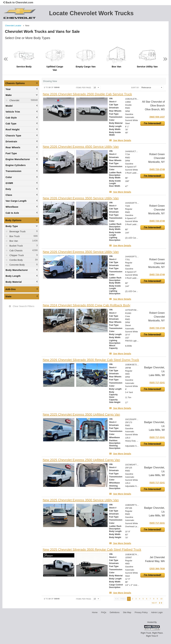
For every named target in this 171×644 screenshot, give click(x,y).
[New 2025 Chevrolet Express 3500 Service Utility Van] (81, 500)
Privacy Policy (141, 612)
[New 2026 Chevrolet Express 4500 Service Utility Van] (81, 147)
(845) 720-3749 (157, 169)
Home (95, 612)
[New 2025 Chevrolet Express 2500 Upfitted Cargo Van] (81, 460)
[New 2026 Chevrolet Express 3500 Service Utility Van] (81, 198)
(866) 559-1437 (157, 117)
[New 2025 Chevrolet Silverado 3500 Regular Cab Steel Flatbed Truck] (92, 550)
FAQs (104, 612)
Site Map (127, 612)
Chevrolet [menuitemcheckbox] (14, 100)
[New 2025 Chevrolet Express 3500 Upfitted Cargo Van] (81, 415)
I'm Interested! (153, 123)
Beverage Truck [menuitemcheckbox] (17, 231)
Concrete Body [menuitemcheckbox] (17, 265)
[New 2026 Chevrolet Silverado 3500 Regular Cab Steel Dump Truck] (91, 360)
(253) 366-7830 (157, 569)
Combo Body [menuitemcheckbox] (16, 260)
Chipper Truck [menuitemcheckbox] (16, 255)
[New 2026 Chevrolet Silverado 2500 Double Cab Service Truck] (87, 94)
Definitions (115, 612)
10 (161, 599)
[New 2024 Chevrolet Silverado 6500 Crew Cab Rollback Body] (87, 305)
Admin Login (157, 612)
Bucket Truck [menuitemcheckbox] (16, 246)
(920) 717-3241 (157, 383)
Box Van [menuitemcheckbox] (13, 241)
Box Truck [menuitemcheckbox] (14, 236)
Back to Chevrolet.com (18, 2)
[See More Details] (120, 140)
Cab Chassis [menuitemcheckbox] (16, 251)
